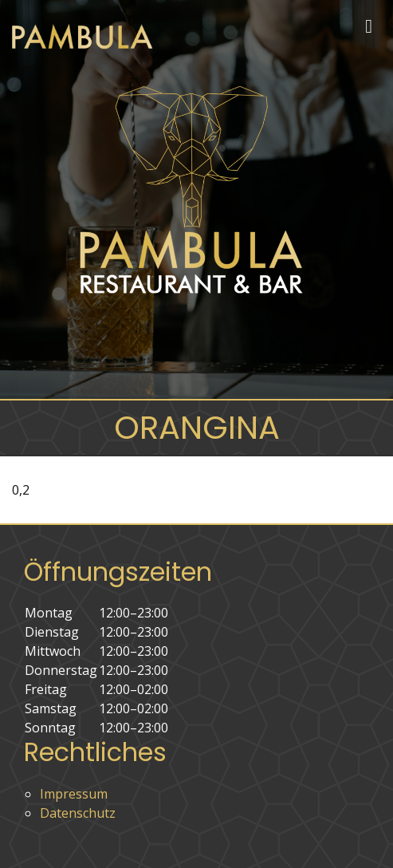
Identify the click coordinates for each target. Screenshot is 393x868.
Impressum (74, 794)
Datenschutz (78, 813)
